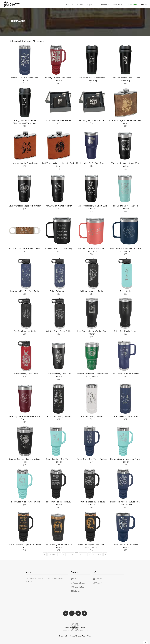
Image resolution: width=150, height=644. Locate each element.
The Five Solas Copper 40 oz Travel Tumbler (25, 546)
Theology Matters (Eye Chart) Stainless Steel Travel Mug (25, 122)
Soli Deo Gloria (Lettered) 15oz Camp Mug (92, 250)
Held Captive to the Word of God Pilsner (92, 333)
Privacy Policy (64, 637)
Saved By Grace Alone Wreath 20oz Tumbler (25, 418)
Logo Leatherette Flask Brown (25, 163)
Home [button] (80, 4)
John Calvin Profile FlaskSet (58, 121)
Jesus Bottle (125, 292)
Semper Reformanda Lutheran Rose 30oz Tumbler (92, 376)
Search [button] (69, 4)
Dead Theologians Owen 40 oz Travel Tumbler (92, 546)
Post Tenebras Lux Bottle (25, 331)
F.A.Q (76, 579)
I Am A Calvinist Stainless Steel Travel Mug (92, 80)
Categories (15, 41)
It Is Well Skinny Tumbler (92, 417)
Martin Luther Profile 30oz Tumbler (92, 163)
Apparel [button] (91, 4)
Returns (76, 591)
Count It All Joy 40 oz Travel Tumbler (58, 461)
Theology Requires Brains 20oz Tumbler (125, 165)
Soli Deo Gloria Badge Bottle (58, 331)
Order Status (78, 587)
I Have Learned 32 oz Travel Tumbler (125, 546)
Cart (144, 4)
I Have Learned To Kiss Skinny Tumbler (25, 80)
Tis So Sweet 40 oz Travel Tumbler (25, 502)
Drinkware (26, 41)
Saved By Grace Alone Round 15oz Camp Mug (125, 250)
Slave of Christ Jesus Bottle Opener (25, 249)
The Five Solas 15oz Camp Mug (58, 249)
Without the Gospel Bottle (92, 292)
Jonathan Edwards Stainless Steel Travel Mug (125, 80)
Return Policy (86, 637)
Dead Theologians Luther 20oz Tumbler (58, 546)
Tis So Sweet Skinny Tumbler (125, 417)
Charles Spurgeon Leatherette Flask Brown (125, 122)
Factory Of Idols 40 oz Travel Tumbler (58, 80)
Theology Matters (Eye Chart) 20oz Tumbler (92, 208)
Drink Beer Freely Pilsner (125, 331)
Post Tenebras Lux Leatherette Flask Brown (58, 165)
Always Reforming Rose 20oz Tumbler (58, 376)
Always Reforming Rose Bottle (25, 374)
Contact (99, 583)
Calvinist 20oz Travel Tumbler (125, 374)
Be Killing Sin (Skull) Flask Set (92, 121)
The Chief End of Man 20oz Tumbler (125, 208)
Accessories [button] (118, 4)
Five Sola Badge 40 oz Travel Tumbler (92, 504)
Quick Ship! (132, 4)
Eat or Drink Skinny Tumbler (58, 417)
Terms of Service (75, 637)
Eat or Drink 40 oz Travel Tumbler (92, 459)
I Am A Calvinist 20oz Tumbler (58, 206)
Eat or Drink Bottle (58, 292)
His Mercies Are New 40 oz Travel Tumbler (125, 461)
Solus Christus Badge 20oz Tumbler (25, 206)
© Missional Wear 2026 (75, 628)
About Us (99, 579)
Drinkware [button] (104, 4)
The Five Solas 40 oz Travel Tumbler (58, 504)
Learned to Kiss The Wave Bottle (25, 292)
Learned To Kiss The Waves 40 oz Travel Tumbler (125, 504)
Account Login (79, 583)
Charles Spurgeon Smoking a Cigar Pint (25, 461)
